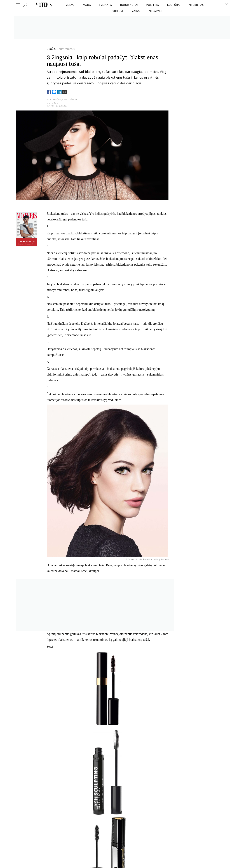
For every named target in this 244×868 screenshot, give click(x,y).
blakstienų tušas (98, 72)
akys (73, 270)
